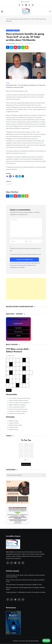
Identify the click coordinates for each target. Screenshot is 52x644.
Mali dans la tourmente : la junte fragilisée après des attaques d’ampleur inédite (25, 588)
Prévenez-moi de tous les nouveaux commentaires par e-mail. (25, 250)
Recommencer (26, 464)
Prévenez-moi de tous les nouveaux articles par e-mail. (26, 254)
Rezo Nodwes (11, 44)
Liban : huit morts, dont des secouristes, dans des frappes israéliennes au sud (25, 581)
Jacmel (18, 336)
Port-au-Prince (18, 332)
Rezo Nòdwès (35, 641)
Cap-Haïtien (18, 328)
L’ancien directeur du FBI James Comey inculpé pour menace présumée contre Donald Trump (25, 576)
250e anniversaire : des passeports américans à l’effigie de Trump (24, 585)
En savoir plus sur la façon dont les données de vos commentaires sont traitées (25, 265)
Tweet (8, 83)
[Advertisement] (26, 289)
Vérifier (9, 390)
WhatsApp (46, 641)
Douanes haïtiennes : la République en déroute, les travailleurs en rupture (26, 592)
